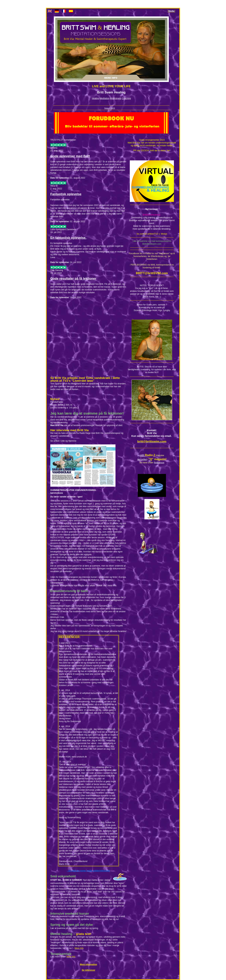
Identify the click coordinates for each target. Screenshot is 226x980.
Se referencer (89, 970)
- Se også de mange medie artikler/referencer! (89, 871)
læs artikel (142, 459)
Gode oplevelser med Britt (70, 156)
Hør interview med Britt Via (69, 430)
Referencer (159, 463)
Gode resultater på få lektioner (73, 279)
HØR (142, 455)
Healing (95, 98)
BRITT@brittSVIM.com (152, 273)
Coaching (126, 98)
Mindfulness (116, 98)
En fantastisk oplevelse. (68, 238)
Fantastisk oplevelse (66, 194)
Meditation (104, 98)
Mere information (88, 964)
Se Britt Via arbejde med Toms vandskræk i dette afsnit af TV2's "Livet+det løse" (85, 379)
